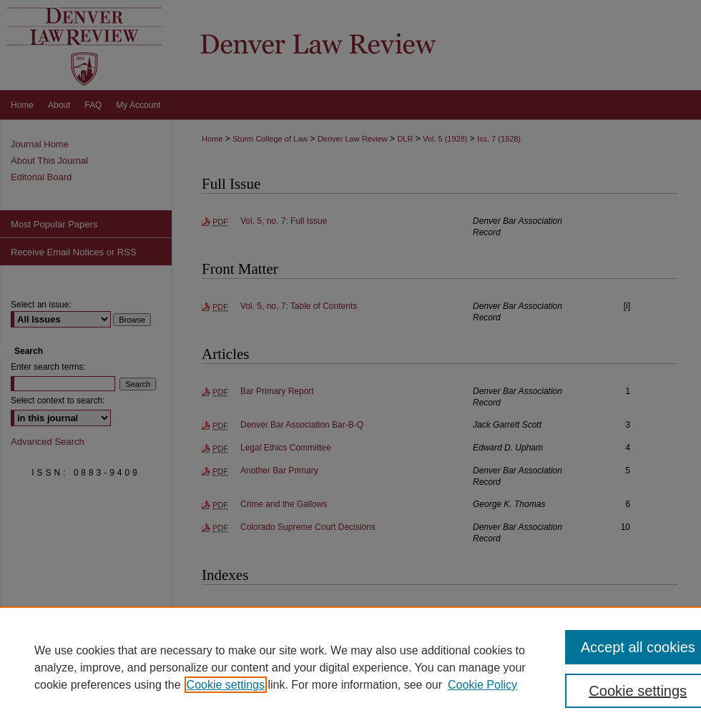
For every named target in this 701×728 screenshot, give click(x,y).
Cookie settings (226, 685)
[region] (350, 667)
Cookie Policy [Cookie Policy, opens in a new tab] (482, 685)
